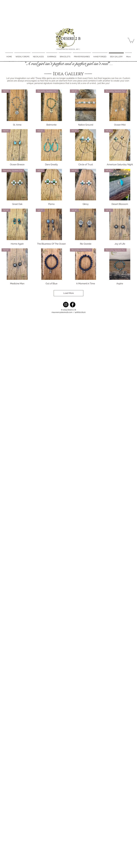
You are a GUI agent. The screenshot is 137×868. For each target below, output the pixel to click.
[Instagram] (66, 305)
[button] (131, 40)
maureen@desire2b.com (62, 312)
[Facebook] (73, 305)
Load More (69, 293)
